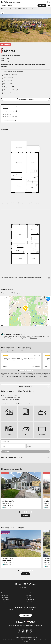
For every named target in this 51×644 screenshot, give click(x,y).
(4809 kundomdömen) (11, 111)
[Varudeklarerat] (3, 13)
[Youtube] (23, 631)
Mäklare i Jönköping (10, 120)
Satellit (5, 298)
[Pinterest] (31, 631)
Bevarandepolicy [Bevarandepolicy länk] (16, 640)
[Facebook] (19, 631)
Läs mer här (34, 338)
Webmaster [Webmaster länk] (37, 640)
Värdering (42, 5)
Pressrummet (30, 599)
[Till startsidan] (11, 2)
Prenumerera (26, 615)
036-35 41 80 (8, 114)
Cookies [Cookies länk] (31, 640)
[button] (49, 5)
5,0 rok (21, 9)
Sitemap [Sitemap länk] (42, 640)
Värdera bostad (6, 603)
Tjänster (29, 597)
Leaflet (37, 326)
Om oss (29, 595)
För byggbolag (5, 599)
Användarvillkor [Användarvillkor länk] (24, 640)
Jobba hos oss (31, 601)
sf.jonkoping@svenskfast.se (11, 116)
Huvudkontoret (5, 601)
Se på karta (6, 58)
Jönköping (11, 9)
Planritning (6, 61)
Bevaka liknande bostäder (26, 99)
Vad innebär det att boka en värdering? (12, 457)
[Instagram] (27, 631)
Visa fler (25, 515)
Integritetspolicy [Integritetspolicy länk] (7, 640)
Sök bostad (4, 5)
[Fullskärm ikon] (49, 204)
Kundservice (5, 595)
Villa (16, 9)
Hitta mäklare (5, 597)
